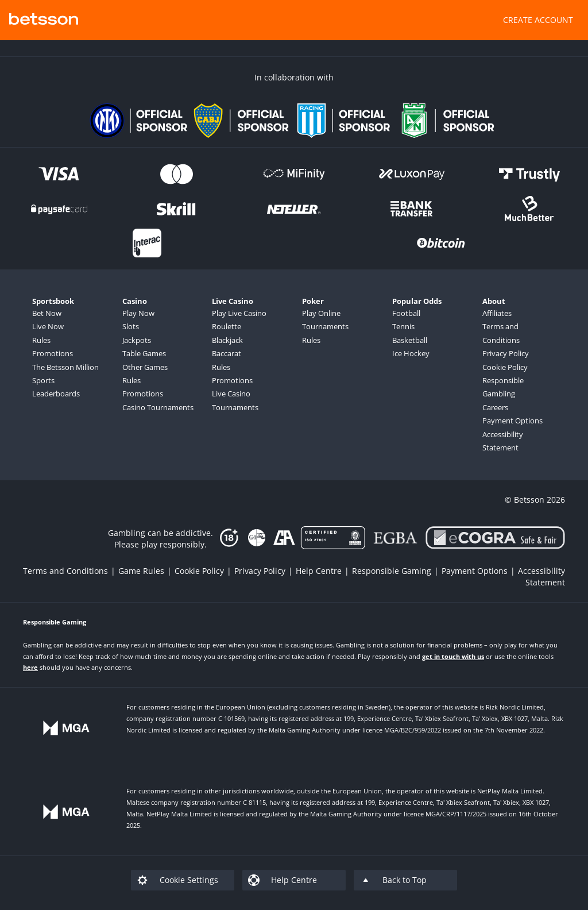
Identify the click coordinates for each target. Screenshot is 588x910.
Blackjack (227, 340)
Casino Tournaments (158, 407)
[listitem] (71, 571)
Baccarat (227, 353)
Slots (131, 326)
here (30, 667)
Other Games (145, 367)
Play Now (138, 313)
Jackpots (137, 340)
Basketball (410, 340)
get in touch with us (453, 656)
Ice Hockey (411, 353)
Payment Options (512, 421)
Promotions (53, 353)
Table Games (144, 353)
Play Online (321, 313)
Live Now (48, 326)
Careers (495, 407)
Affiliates (497, 313)
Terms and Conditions (501, 333)
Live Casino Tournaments (235, 400)
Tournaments (325, 326)
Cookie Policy (505, 367)
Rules (41, 340)
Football (406, 313)
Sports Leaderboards (56, 387)
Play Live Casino (239, 313)
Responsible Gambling (503, 387)
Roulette (227, 326)
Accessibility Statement (503, 441)
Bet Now (47, 313)
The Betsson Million (65, 367)
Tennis (403, 326)
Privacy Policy (506, 353)
